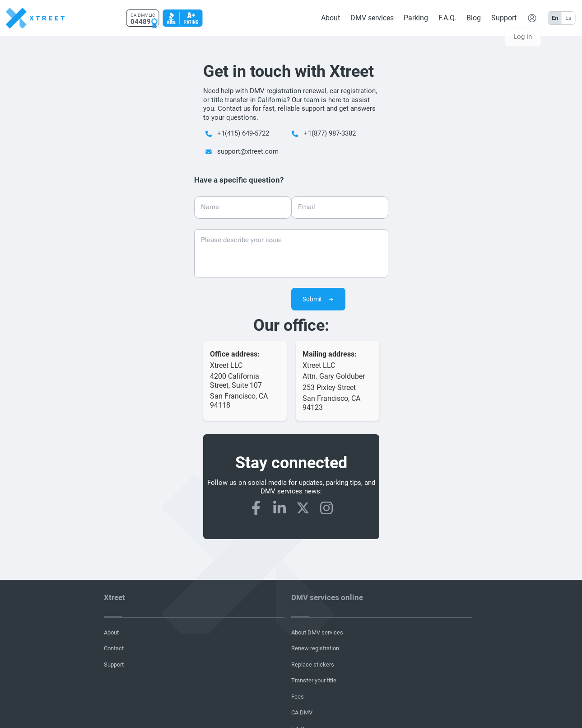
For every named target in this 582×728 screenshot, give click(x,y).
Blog (474, 18)
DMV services (372, 18)
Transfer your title (314, 680)
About (331, 18)
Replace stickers (313, 665)
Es (568, 18)
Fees (298, 697)
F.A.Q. (447, 18)
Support (503, 18)
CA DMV (302, 712)
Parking (416, 18)
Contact (114, 648)
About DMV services (317, 632)
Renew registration (315, 648)
